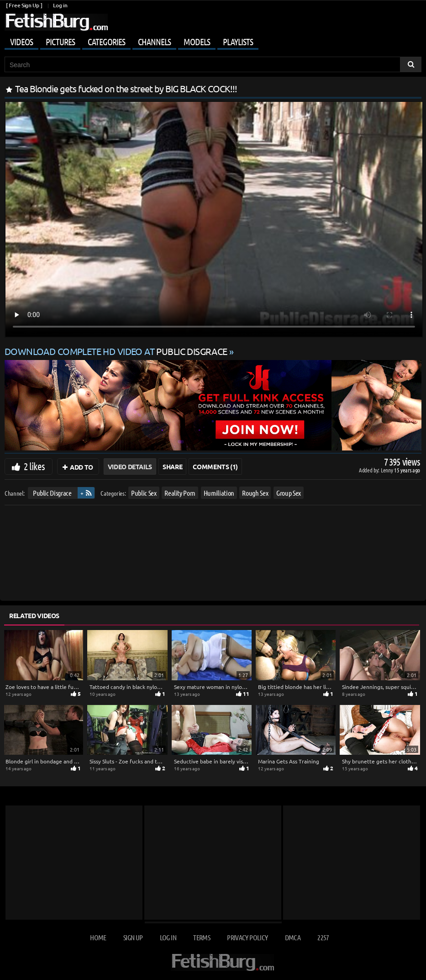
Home (98, 937)
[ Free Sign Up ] (24, 5)
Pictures (60, 42)
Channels (154, 42)
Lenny (387, 470)
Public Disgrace (52, 493)
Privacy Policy (247, 937)
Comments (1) (215, 466)
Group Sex (289, 493)
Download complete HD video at (117, 351)
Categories (106, 42)
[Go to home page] (56, 22)
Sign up (133, 937)
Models (197, 42)
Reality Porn (180, 493)
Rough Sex (255, 493)
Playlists (238, 42)
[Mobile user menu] (213, 40)
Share (172, 466)
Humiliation (219, 493)
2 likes (34, 466)
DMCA (293, 937)
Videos (21, 42)
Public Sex (144, 493)
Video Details (130, 466)
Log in (60, 5)
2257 (323, 937)
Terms (202, 937)
